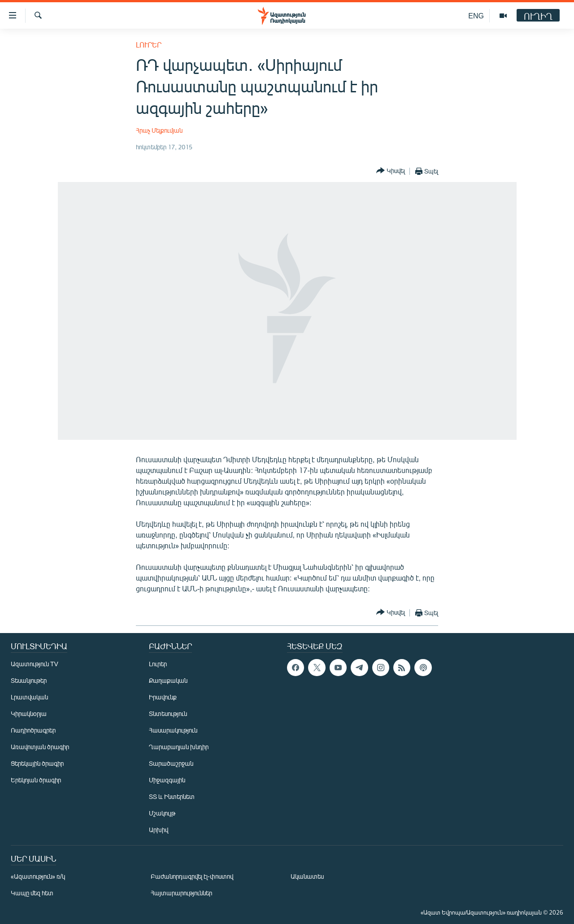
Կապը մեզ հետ (32, 893)
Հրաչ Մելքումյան (159, 130)
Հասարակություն (173, 730)
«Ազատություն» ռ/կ (38, 876)
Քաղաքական (168, 680)
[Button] (391, 171)
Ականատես (307, 876)
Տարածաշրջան (171, 763)
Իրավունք (163, 697)
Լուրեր (149, 45)
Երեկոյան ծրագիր (36, 780)
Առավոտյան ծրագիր (40, 747)
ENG (476, 15)
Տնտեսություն (168, 714)
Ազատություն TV (35, 664)
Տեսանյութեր (29, 680)
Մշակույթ (162, 813)
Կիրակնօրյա (29, 714)
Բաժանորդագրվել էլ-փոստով (192, 876)
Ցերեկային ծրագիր (37, 763)
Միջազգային (167, 780)
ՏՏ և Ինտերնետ (172, 796)
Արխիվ (159, 830)
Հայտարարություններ (181, 893)
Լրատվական (29, 697)
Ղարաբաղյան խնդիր (179, 747)
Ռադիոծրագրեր (33, 730)
